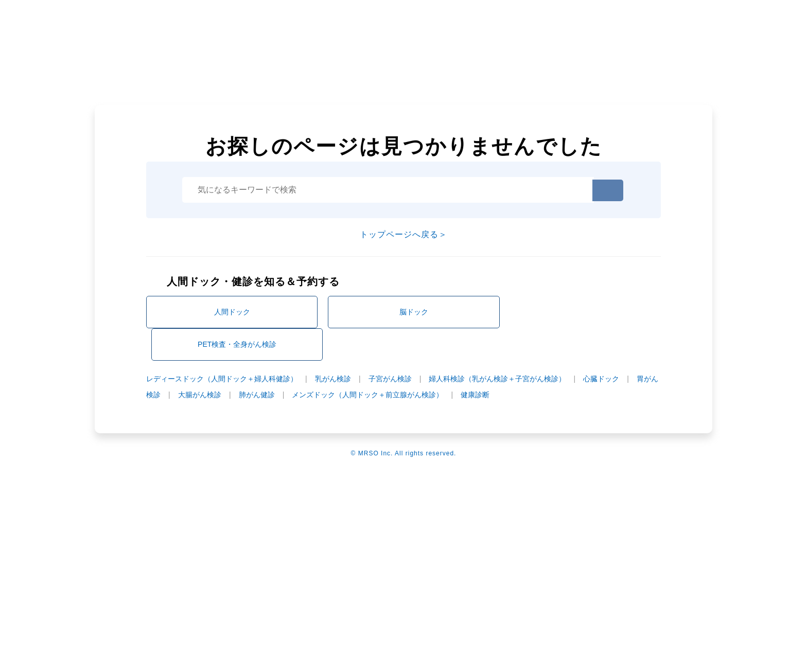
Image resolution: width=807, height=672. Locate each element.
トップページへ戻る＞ (403, 234)
